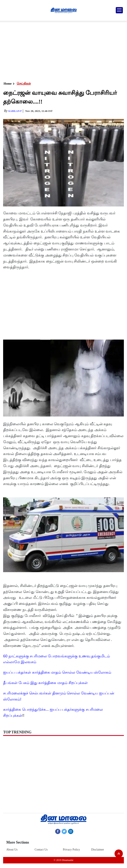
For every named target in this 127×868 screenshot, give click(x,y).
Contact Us (41, 850)
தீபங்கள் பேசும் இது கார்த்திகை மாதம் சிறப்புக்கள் (45, 683)
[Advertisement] (63, 50)
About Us (12, 850)
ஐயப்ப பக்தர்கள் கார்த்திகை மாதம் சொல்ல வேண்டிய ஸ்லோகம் (57, 672)
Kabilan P (15, 111)
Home (7, 84)
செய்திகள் (24, 84)
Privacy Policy (71, 850)
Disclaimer (98, 850)
